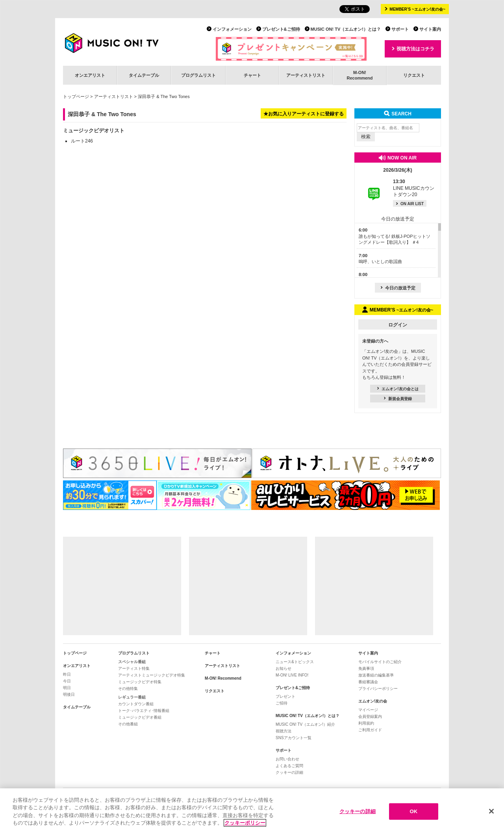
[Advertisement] (122, 586)
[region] (252, 812)
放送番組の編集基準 (376, 675)
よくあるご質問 (289, 766)
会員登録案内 (370, 716)
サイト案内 (430, 29)
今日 (67, 681)
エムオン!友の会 (373, 701)
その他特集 (128, 689)
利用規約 (366, 723)
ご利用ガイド (370, 730)
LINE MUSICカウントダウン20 (414, 188)
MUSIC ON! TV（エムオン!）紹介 (305, 724)
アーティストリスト (306, 75)
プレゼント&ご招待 (281, 29)
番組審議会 (368, 682)
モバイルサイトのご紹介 (380, 662)
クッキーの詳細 (289, 772)
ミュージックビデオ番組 (140, 717)
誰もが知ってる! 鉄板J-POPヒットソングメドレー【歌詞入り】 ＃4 (395, 236)
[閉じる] (491, 811)
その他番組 (128, 724)
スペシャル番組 (132, 662)
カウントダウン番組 (136, 704)
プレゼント (285, 696)
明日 (67, 688)
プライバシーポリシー (378, 689)
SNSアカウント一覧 (294, 738)
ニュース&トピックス (295, 662)
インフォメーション (232, 29)
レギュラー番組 (132, 697)
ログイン (398, 325)
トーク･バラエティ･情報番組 (144, 711)
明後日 (69, 694)
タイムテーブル (144, 75)
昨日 (67, 674)
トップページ (76, 96)
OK (413, 811)
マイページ (368, 710)
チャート (252, 75)
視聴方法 (283, 731)
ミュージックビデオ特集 (140, 682)
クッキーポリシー (245, 823)
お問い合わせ (287, 759)
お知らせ (283, 668)
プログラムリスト (198, 75)
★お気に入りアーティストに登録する (304, 114)
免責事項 (366, 668)
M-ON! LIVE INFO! (292, 675)
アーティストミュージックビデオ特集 (152, 675)
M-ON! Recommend (223, 678)
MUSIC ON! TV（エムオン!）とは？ (346, 29)
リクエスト (414, 75)
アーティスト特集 (134, 668)
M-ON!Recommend (359, 75)
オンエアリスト (90, 75)
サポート (400, 29)
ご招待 (282, 703)
